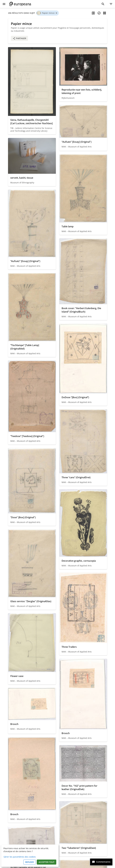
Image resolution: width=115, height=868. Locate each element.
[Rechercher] (103, 4)
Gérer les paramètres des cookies (20, 857)
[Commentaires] (101, 862)
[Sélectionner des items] (99, 13)
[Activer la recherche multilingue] (93, 13)
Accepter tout (47, 862)
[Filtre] (111, 4)
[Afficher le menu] (4, 4)
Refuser (30, 862)
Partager (19, 38)
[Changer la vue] (105, 13)
